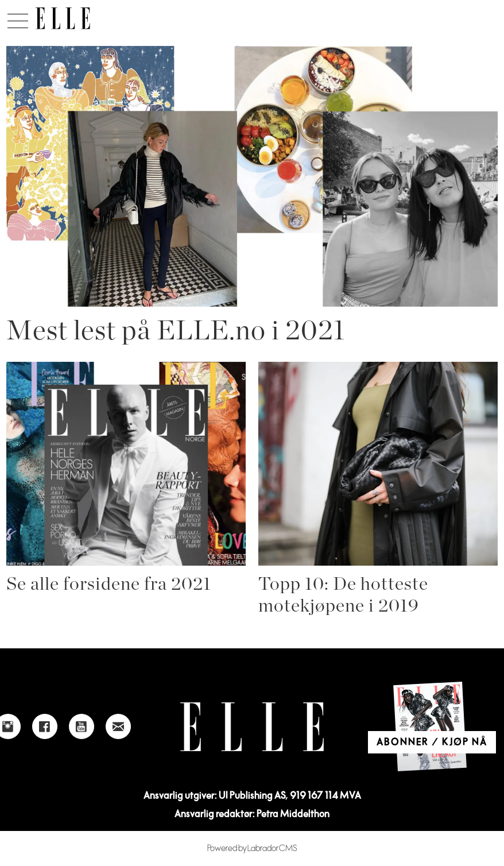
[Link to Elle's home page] (252, 727)
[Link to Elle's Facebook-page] (45, 726)
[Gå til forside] (63, 18)
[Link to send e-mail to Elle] (118, 726)
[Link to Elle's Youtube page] (82, 726)
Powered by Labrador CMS (252, 848)
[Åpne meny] (18, 18)
